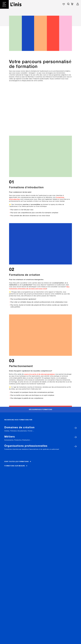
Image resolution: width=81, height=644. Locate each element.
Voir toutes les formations (17, 114)
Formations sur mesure (15, 118)
